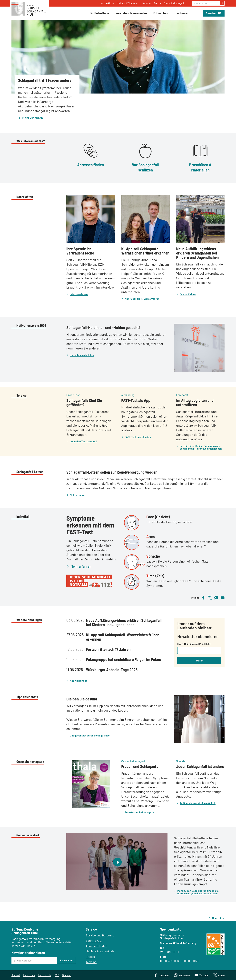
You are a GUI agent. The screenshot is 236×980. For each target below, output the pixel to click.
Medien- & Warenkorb (100, 951)
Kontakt (16, 975)
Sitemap (67, 975)
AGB (57, 975)
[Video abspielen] (117, 862)
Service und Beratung (100, 935)
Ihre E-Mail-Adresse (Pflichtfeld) (194, 644)
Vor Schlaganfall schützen (145, 167)
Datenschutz (45, 975)
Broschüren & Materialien (200, 167)
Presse (90, 957)
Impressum (29, 975)
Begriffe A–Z (94, 941)
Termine (91, 962)
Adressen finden (90, 165)
